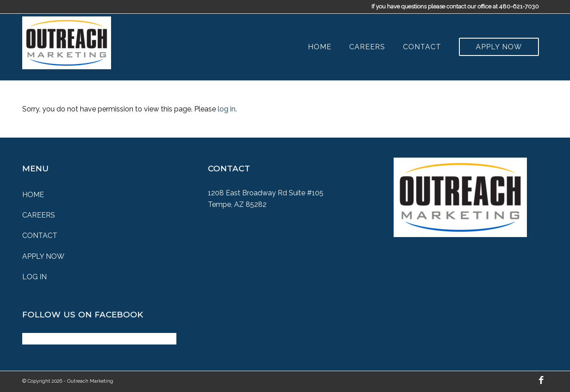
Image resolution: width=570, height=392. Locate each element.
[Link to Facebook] (541, 380)
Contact (40, 236)
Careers (39, 215)
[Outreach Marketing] (67, 41)
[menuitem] (320, 47)
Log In (34, 277)
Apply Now (43, 256)
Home (33, 195)
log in (227, 109)
